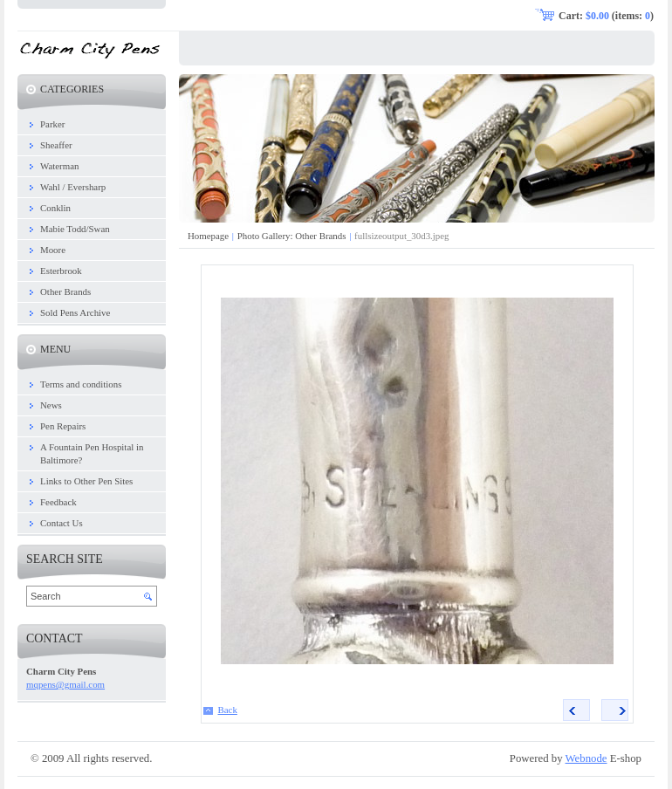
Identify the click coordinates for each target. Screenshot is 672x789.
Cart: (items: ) (606, 16)
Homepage (208, 236)
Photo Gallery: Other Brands (292, 236)
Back (228, 710)
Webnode (586, 758)
